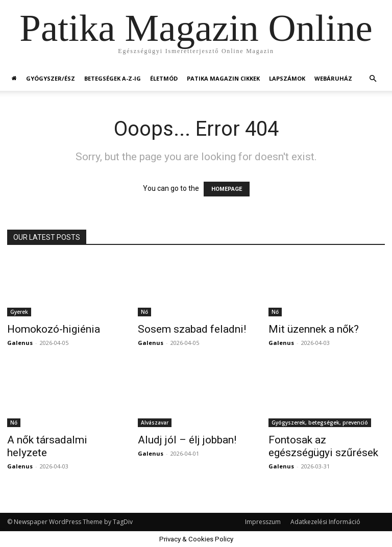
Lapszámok (287, 78)
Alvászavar (155, 422)
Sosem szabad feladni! (192, 329)
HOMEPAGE (227, 189)
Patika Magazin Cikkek (223, 78)
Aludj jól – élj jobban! (187, 440)
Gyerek (19, 312)
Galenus (20, 343)
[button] (373, 79)
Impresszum (263, 522)
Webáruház (333, 78)
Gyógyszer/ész (51, 78)
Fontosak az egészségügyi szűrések (323, 446)
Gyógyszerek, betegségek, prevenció (320, 422)
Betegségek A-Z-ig (113, 78)
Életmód (164, 78)
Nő (144, 312)
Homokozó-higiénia (54, 329)
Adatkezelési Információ (325, 522)
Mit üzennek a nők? (314, 329)
